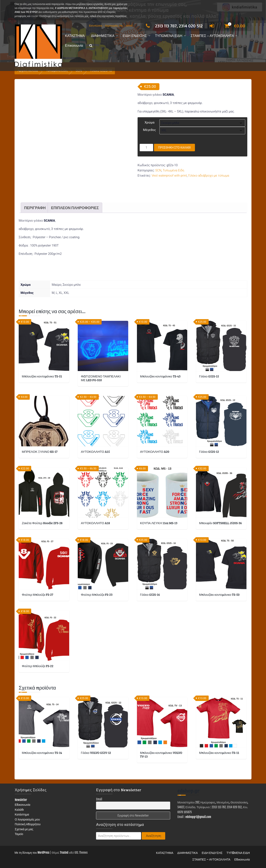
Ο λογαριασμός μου (27, 819)
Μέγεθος (149, 130)
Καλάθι (19, 810)
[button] (91, 46)
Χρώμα (150, 122)
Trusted (64, 853)
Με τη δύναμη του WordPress (32, 853)
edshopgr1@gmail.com (198, 817)
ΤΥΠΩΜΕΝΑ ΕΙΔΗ (169, 36)
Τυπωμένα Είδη (173, 170)
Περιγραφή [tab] (35, 208)
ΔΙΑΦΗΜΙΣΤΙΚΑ (103, 36)
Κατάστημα (22, 814)
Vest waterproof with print (169, 176)
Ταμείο (19, 834)
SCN (158, 170)
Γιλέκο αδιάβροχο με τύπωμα (209, 176)
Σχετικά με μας (24, 829)
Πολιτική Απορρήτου (28, 824)
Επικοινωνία (74, 46)
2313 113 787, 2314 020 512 (173, 26)
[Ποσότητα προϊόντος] (146, 148)
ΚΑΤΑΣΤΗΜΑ (75, 36)
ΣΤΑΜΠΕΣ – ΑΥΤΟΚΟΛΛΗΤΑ (212, 36)
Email (99, 799)
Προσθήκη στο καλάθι (174, 148)
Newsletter (21, 800)
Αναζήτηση (153, 836)
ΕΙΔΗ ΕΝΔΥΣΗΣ (135, 36)
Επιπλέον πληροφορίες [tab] (75, 208)
